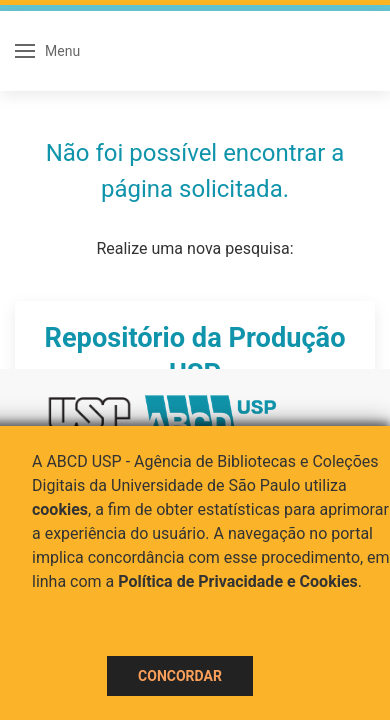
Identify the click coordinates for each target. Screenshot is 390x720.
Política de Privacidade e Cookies (238, 581)
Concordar (180, 676)
